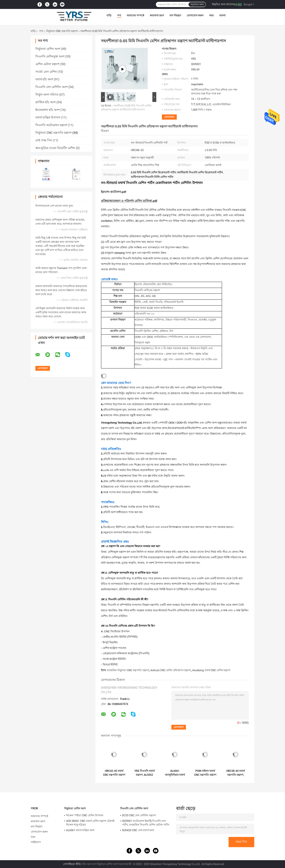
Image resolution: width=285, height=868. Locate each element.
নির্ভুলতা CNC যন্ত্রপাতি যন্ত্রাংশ (62, 31)
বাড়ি (109, 15)
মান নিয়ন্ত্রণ (175, 15)
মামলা (222, 15)
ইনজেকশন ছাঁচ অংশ (47, 110)
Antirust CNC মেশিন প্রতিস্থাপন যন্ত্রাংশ (171, 670)
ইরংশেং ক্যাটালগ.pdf (114, 192)
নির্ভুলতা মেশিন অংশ (48, 49)
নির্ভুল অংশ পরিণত (47, 95)
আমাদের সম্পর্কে (135, 15)
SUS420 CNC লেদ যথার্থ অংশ (138, 830)
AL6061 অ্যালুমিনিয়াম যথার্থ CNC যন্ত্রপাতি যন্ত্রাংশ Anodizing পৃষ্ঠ (175, 773)
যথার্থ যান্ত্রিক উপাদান (48, 117)
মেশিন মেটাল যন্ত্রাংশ (47, 64)
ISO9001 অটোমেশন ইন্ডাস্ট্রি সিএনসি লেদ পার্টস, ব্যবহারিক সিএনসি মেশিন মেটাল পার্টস (146, 823)
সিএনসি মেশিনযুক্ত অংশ (50, 56)
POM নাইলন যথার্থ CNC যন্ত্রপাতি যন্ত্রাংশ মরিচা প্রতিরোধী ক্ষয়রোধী (205, 773)
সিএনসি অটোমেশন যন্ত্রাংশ (51, 125)
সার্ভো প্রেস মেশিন (46, 72)
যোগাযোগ (169, 117)
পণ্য (119, 15)
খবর (211, 15)
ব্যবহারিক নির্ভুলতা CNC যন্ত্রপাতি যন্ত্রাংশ (128, 670)
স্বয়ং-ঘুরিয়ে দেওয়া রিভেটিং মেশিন (55, 148)
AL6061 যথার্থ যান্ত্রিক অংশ (80, 830)
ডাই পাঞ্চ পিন (44, 140)
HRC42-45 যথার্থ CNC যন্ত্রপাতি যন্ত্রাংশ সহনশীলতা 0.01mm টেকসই (114, 773)
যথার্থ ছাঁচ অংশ (44, 79)
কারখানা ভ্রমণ (157, 15)
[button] (175, 600)
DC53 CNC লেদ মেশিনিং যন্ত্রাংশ (139, 815)
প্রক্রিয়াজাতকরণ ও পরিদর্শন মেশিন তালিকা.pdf (129, 201)
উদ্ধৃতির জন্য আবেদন (223, 4)
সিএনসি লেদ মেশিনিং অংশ (52, 87)
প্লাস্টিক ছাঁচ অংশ (46, 102)
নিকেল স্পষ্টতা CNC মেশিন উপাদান (85, 815)
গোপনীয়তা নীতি (72, 864)
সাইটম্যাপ (36, 842)
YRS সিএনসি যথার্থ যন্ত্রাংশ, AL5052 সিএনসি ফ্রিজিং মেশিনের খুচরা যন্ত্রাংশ (145, 773)
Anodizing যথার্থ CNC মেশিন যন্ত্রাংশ (211, 670)
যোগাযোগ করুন (195, 15)
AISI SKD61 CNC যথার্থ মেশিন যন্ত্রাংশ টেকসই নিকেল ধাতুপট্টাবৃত (90, 823)
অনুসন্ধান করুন (197, 4)
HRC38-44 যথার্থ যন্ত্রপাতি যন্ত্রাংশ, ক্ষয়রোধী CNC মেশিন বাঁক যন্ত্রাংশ (235, 773)
